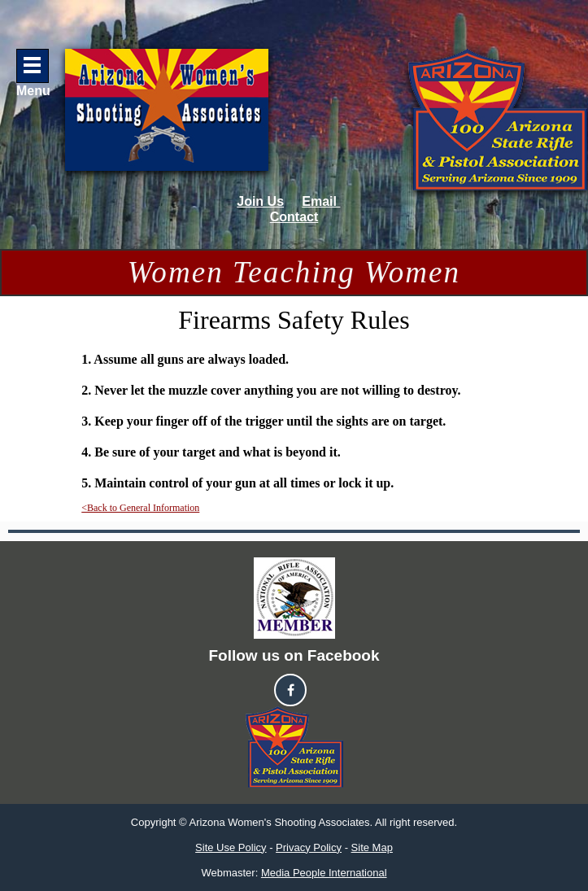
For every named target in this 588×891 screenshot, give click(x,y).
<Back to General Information (140, 508)
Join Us (260, 201)
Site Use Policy (231, 847)
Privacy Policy (309, 847)
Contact (294, 217)
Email (321, 201)
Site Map (372, 847)
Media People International (324, 873)
